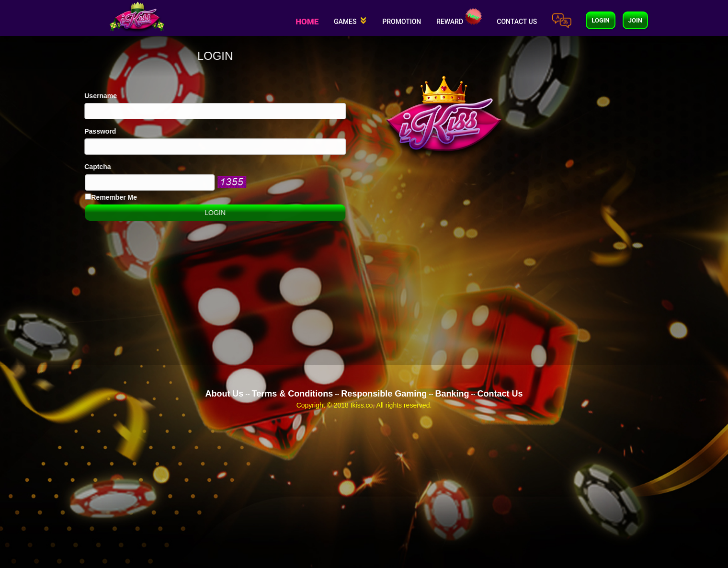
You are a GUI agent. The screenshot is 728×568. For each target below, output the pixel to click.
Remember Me (98, 197)
